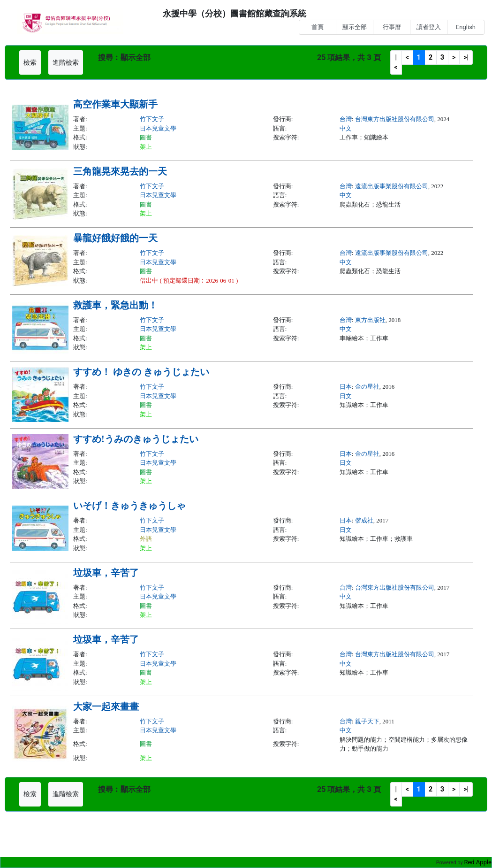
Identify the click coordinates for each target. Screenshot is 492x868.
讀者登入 (429, 27)
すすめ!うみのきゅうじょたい (136, 439)
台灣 (346, 119)
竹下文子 (152, 119)
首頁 (318, 27)
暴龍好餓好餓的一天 (115, 238)
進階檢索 (66, 62)
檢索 (30, 62)
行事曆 (392, 27)
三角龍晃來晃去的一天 (120, 171)
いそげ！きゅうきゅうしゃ (129, 506)
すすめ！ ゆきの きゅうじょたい (141, 372)
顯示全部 (355, 27)
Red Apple (478, 862)
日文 (346, 396)
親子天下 (367, 721)
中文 (346, 128)
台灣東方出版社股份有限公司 (395, 119)
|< (396, 62)
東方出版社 (370, 320)
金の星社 (367, 387)
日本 (346, 387)
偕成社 (364, 520)
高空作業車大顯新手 (115, 104)
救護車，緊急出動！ (115, 305)
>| (466, 57)
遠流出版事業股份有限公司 (392, 186)
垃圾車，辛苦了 (106, 573)
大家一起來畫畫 (106, 707)
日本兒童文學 (158, 128)
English (466, 27)
